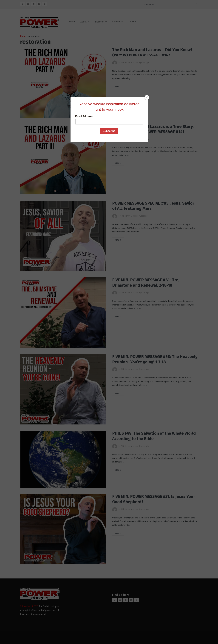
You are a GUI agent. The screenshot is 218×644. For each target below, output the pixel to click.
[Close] (147, 97)
